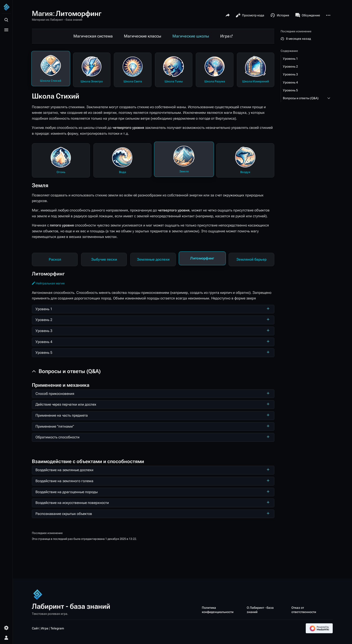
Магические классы (143, 36)
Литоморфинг (202, 258)
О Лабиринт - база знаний (260, 610)
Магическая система (93, 36)
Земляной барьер (251, 259)
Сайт (35, 628)
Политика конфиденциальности (218, 610)
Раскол (55, 259)
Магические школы (191, 36)
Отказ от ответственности (304, 610)
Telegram (57, 628)
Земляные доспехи (153, 259)
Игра (225, 36)
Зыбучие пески (104, 259)
